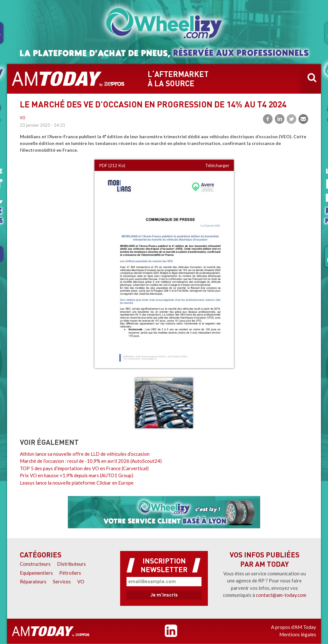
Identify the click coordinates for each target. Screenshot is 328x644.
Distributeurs (71, 564)
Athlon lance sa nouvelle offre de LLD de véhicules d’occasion (85, 454)
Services (62, 581)
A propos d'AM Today (294, 627)
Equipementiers (36, 573)
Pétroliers (70, 573)
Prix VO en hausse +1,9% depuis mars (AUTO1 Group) (77, 475)
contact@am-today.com (281, 595)
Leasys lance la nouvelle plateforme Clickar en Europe (77, 483)
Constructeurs (35, 564)
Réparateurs (33, 581)
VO (23, 118)
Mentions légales (298, 634)
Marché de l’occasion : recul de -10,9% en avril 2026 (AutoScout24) (91, 461)
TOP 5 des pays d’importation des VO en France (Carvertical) (84, 468)
